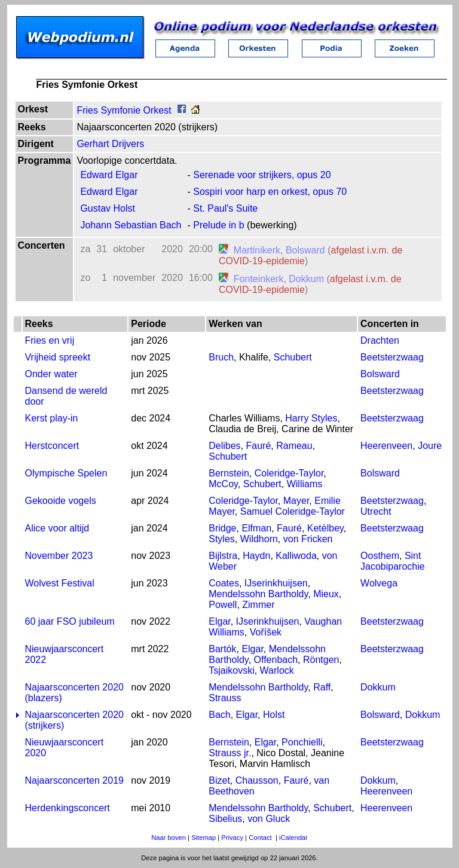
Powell (223, 605)
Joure (430, 446)
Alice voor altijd (57, 528)
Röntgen (321, 660)
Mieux (326, 594)
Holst (274, 715)
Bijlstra (223, 556)
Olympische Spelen (66, 473)
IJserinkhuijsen (276, 583)
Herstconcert (52, 446)
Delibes (224, 446)
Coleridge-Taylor (289, 473)
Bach (219, 715)
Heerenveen (386, 446)
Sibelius (225, 819)
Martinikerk (257, 250)
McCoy (223, 484)
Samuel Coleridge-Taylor (293, 511)
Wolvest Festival (60, 583)
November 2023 (59, 556)
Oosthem (380, 556)
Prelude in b (218, 225)
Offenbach (276, 660)
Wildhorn (259, 539)
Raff (322, 687)
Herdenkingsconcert (68, 808)
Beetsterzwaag (392, 357)
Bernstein (229, 473)
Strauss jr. (230, 753)
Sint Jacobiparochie (393, 561)
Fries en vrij (50, 340)
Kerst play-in (52, 418)
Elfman (256, 528)
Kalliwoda (296, 556)
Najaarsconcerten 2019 (74, 780)
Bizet (219, 780)
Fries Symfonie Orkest (124, 110)
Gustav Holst (108, 208)
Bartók (222, 649)
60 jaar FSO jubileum (70, 621)
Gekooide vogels (61, 501)
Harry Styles (311, 418)
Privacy (232, 838)
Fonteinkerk (259, 279)
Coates (224, 583)
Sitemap (204, 838)
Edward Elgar (109, 175)
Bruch (221, 357)
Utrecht (376, 511)
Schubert (293, 357)
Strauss (225, 698)
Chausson (257, 780)
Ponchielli (302, 742)
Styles (222, 539)
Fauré (259, 446)
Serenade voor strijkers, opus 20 (262, 175)
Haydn (256, 556)
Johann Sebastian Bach (131, 225)
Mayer (296, 501)
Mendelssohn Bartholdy (258, 594)
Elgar (219, 621)
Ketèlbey (325, 528)
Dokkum (306, 279)
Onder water (51, 374)
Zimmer (258, 605)
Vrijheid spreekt (58, 357)
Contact (260, 838)
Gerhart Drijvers (110, 144)
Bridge (222, 528)
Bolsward (305, 250)
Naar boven (169, 838)
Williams (305, 484)
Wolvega (379, 583)
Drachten (380, 340)
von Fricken (308, 539)
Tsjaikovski (231, 670)
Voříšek (266, 632)
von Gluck (269, 819)
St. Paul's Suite (225, 208)
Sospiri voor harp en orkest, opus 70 (270, 192)
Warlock (277, 670)
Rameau (294, 446)
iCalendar (293, 838)
